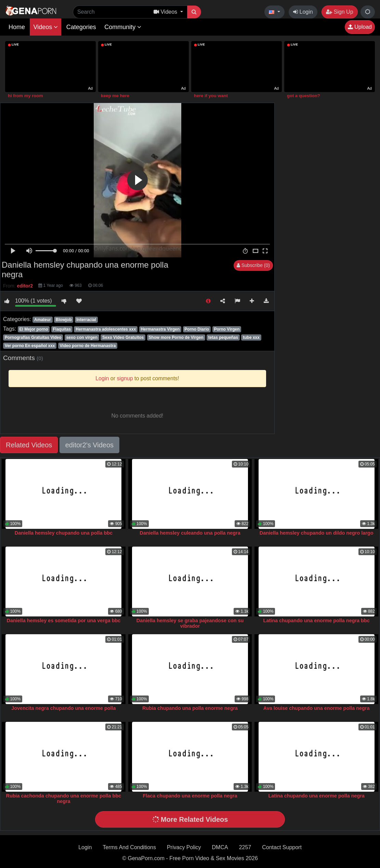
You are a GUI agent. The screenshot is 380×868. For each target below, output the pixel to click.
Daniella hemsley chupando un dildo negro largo (317, 533)
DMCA (220, 847)
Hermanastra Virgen (160, 329)
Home (17, 27)
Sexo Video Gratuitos (123, 337)
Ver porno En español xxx (30, 346)
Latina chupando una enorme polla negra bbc (317, 621)
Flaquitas (62, 329)
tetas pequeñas (223, 337)
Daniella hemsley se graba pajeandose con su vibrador (190, 623)
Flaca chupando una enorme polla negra (190, 796)
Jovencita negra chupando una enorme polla (63, 708)
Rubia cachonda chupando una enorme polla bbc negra (64, 799)
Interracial (86, 320)
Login (303, 12)
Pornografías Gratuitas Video (33, 337)
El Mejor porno (34, 329)
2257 (245, 847)
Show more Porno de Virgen (176, 337)
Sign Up (339, 12)
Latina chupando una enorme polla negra (316, 796)
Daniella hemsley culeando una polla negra (190, 533)
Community (123, 27)
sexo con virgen (82, 337)
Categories (81, 27)
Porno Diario (197, 329)
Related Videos (29, 445)
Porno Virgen (227, 329)
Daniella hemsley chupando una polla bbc (64, 533)
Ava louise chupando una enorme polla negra (317, 708)
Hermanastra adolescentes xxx (106, 329)
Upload (360, 27)
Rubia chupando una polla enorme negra (190, 708)
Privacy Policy (184, 847)
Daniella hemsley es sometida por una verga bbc (64, 621)
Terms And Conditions (129, 847)
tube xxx (251, 337)
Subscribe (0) (253, 265)
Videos (45, 27)
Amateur (43, 320)
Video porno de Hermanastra (88, 346)
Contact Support (282, 847)
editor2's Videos (89, 445)
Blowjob (64, 320)
